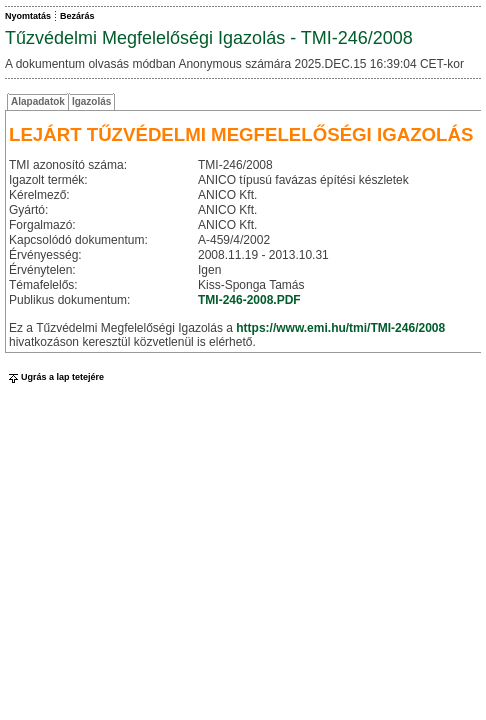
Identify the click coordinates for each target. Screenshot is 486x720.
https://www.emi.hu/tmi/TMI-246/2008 (340, 328)
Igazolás (91, 101)
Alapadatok (38, 101)
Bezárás (77, 16)
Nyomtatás (28, 16)
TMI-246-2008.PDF (249, 300)
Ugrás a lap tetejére (54, 377)
